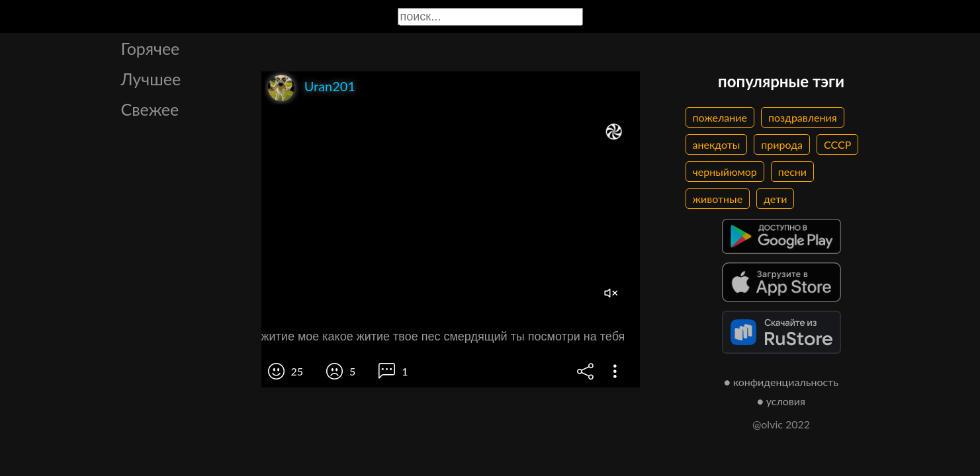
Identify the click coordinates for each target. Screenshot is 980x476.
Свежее (150, 109)
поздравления (803, 117)
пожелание (720, 117)
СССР (837, 144)
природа (782, 144)
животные (718, 199)
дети (775, 199)
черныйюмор (725, 172)
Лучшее (151, 79)
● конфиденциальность (781, 382)
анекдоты (717, 144)
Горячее (151, 48)
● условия (781, 401)
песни (792, 172)
